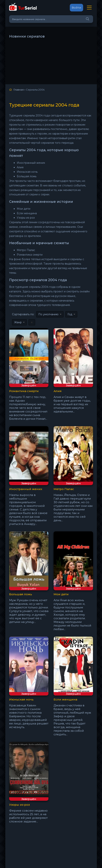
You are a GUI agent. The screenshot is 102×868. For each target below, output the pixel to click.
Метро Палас (64, 489)
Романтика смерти (24, 391)
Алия (58, 391)
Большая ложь (21, 594)
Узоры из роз (19, 805)
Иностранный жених (26, 489)
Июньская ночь (21, 699)
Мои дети (61, 594)
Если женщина (65, 699)
